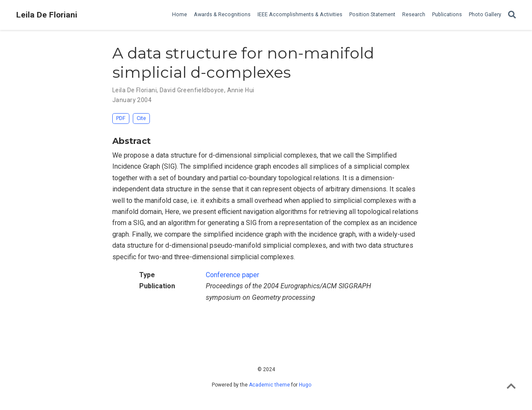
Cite (141, 118)
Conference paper (232, 275)
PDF (121, 118)
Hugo (305, 385)
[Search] (512, 15)
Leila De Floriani (47, 15)
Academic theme (269, 385)
